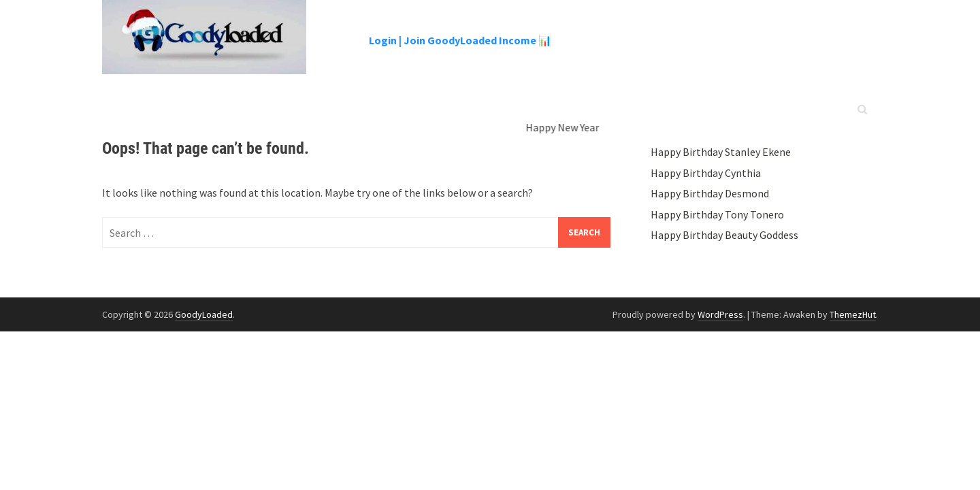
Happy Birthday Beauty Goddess (724, 235)
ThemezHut (853, 314)
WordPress (720, 314)
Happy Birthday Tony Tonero (717, 214)
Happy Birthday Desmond (710, 193)
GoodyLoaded (204, 314)
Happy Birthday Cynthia (706, 173)
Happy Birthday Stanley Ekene (721, 152)
